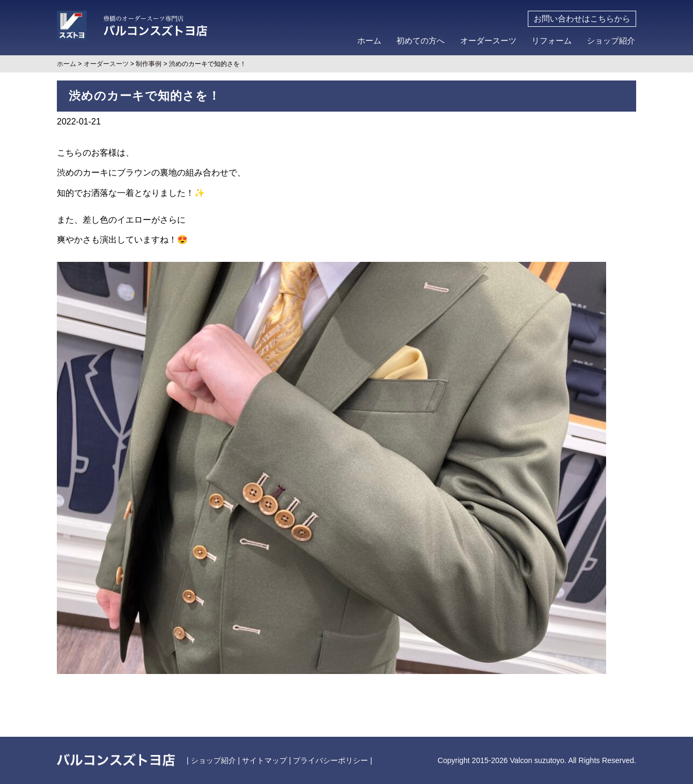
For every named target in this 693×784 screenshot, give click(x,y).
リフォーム (552, 41)
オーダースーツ (488, 41)
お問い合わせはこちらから (582, 19)
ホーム (369, 41)
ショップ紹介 (611, 41)
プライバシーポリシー (330, 760)
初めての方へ (421, 41)
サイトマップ (264, 760)
